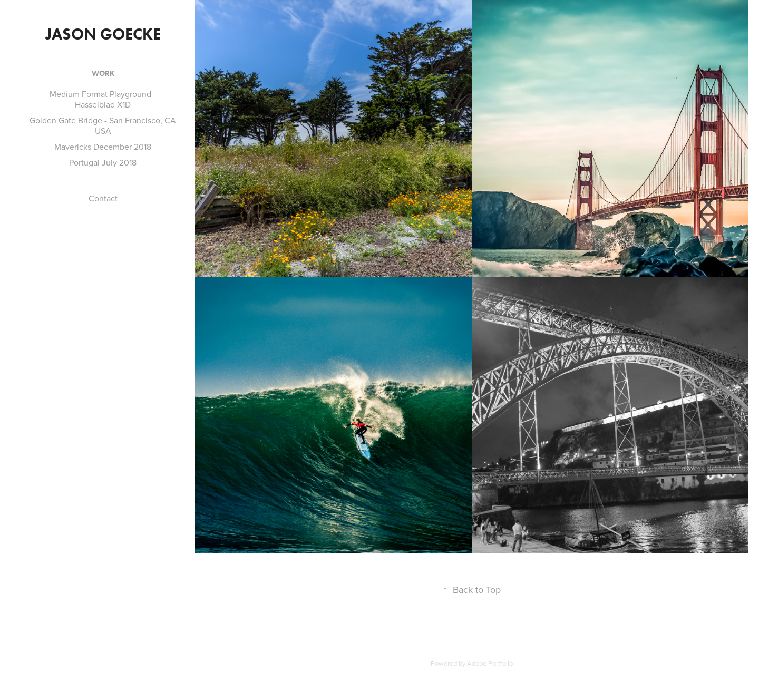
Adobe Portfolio (490, 663)
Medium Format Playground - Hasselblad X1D (103, 99)
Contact (103, 198)
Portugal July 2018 (103, 162)
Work (103, 74)
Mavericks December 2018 (103, 147)
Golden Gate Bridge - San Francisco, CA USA (103, 125)
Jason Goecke (103, 34)
